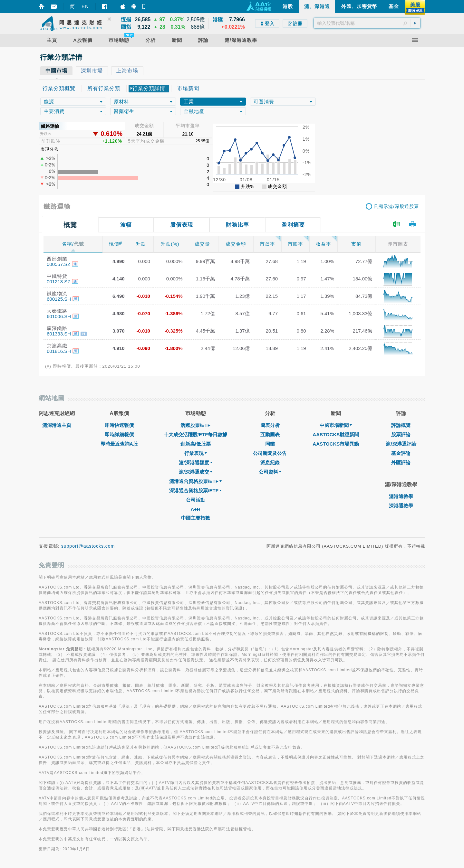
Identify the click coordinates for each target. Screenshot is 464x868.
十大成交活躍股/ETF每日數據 (196, 434)
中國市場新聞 (336, 425)
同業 (270, 444)
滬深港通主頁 (57, 425)
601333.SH (59, 334)
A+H (195, 509)
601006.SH (59, 316)
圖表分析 (270, 425)
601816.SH (59, 351)
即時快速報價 (119, 425)
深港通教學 (401, 506)
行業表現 (196, 453)
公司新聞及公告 (270, 453)
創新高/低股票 (196, 444)
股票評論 (401, 434)
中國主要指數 (196, 518)
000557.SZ (58, 264)
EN (85, 6)
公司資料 (270, 472)
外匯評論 (401, 462)
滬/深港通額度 (196, 462)
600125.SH (59, 299)
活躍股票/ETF (195, 425)
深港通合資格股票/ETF (195, 491)
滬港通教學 (401, 496)
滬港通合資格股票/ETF (195, 481)
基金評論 (401, 453)
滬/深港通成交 (196, 472)
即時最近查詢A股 (119, 444)
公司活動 (196, 500)
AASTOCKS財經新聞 (336, 434)
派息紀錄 (270, 462)
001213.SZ (58, 282)
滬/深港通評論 (401, 444)
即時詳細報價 (119, 434)
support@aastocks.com (88, 546)
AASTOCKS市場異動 (336, 444)
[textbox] (367, 23)
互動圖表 (270, 434)
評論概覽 (401, 425)
